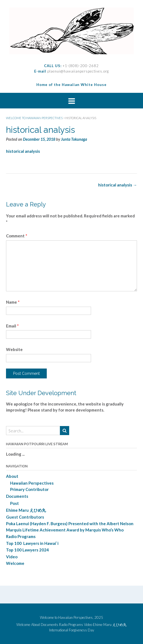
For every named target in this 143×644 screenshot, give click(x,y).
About (12, 476)
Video (12, 557)
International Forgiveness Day (72, 630)
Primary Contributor (29, 489)
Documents (17, 496)
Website (14, 349)
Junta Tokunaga (74, 139)
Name (13, 302)
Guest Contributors (25, 517)
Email (12, 326)
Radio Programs (21, 536)
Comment (17, 236)
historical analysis (23, 151)
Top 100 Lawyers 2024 (27, 550)
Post (14, 503)
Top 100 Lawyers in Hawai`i (32, 543)
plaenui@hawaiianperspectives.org (78, 71)
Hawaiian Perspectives (32, 483)
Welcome (15, 563)
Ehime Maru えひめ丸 (26, 510)
